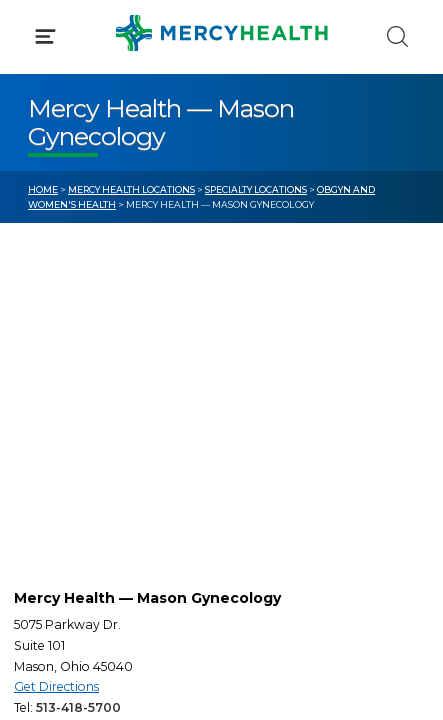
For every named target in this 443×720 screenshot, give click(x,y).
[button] (221, 100)
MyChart (281, 420)
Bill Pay (55, 420)
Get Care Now (78, 383)
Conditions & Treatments (119, 188)
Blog (266, 383)
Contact (56, 458)
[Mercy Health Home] (38, 31)
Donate (277, 458)
